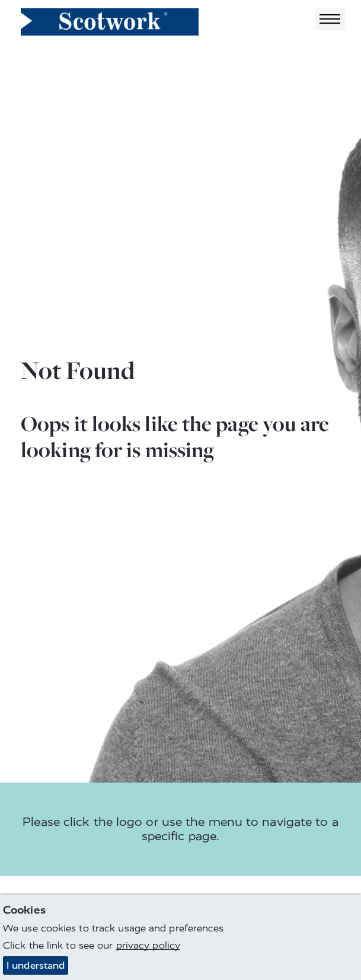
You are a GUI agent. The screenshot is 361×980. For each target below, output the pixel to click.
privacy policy (148, 945)
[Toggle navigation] (330, 19)
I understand (36, 965)
